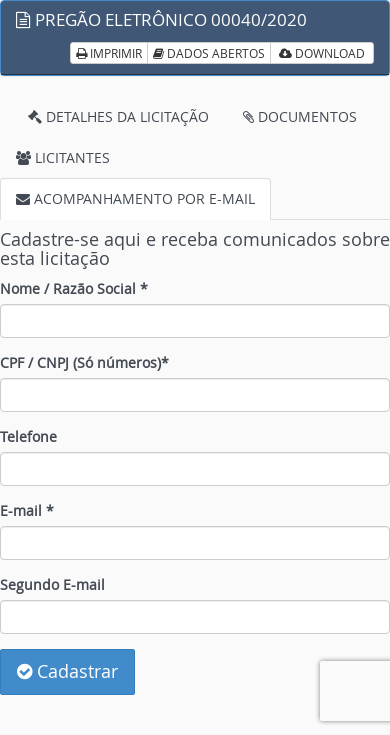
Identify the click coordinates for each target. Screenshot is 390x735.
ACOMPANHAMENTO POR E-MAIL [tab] (135, 198)
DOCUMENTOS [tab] (300, 116)
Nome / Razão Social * (74, 288)
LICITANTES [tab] (63, 157)
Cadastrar (67, 671)
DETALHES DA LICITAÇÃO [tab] (118, 116)
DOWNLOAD (322, 53)
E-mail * (27, 510)
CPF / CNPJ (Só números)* (84, 362)
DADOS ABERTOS (209, 53)
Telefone (28, 436)
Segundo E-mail (52, 584)
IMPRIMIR (109, 53)
